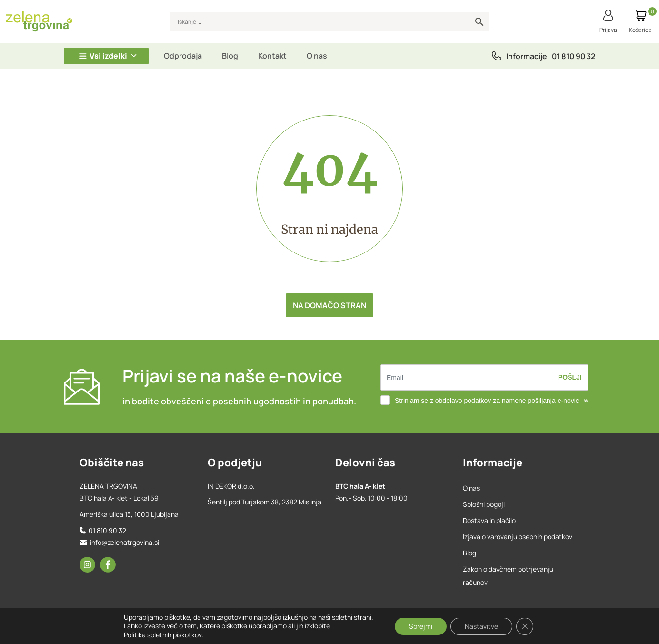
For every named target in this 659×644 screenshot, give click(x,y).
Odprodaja (183, 56)
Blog (230, 56)
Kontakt (272, 56)
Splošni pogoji (484, 504)
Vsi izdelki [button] (114, 56)
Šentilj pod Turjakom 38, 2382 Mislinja (265, 502)
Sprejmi (421, 626)
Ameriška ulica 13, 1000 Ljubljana (129, 514)
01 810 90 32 (574, 56)
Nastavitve (481, 626)
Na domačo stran (329, 305)
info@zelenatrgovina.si (125, 542)
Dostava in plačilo (489, 520)
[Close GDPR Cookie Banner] (525, 626)
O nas (317, 56)
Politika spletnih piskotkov (163, 635)
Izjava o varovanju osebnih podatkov (518, 537)
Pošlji (570, 377)
